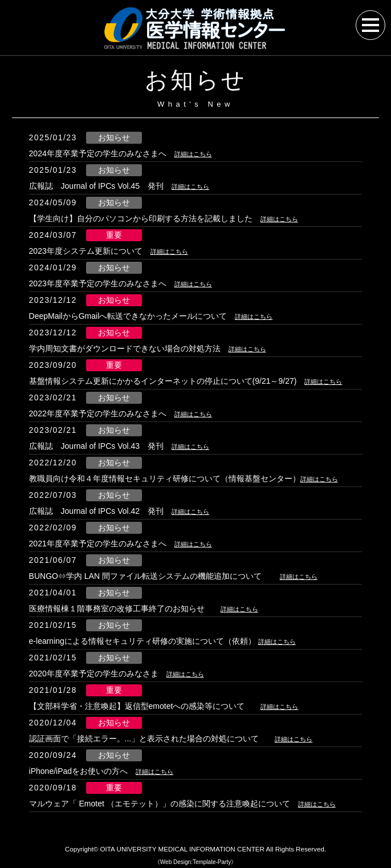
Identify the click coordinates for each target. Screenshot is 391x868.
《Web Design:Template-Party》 (195, 862)
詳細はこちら (198, 153)
